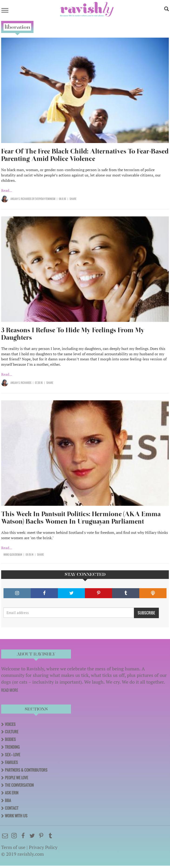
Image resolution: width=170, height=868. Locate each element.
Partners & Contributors (26, 770)
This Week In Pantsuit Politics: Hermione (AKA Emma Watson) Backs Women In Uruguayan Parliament (81, 518)
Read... (7, 190)
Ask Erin (12, 793)
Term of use (13, 847)
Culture (12, 732)
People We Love (17, 778)
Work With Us (16, 816)
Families (11, 762)
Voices (10, 724)
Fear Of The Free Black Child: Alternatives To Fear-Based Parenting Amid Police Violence (85, 155)
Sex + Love (13, 755)
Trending (12, 747)
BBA (8, 800)
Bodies (10, 739)
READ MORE (10, 690)
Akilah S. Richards (21, 199)
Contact (12, 808)
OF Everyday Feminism (43, 199)
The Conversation (19, 785)
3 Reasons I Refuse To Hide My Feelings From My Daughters (73, 334)
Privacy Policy (43, 847)
